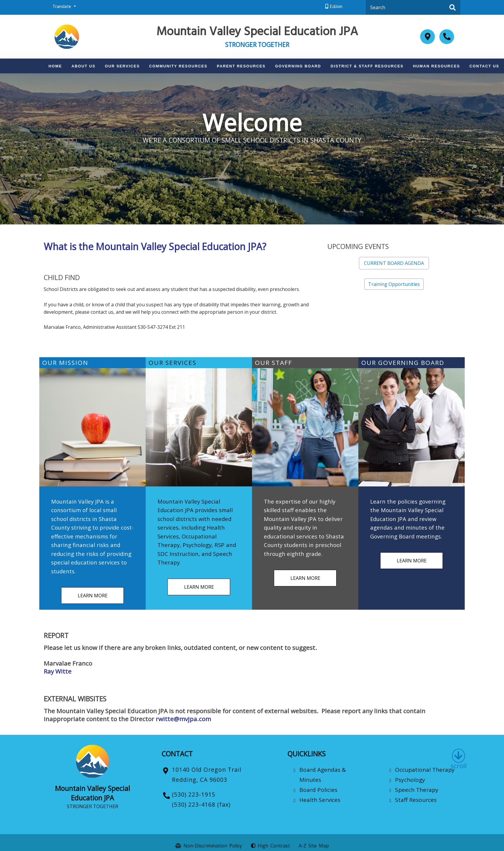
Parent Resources (241, 66)
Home (55, 66)
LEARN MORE (93, 596)
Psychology (410, 780)
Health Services (320, 800)
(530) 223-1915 (194, 794)
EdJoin (336, 7)
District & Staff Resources (367, 66)
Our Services (122, 66)
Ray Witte (58, 671)
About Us (83, 66)
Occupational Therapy (425, 770)
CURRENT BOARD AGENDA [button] (394, 263)
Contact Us (484, 66)
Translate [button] (62, 7)
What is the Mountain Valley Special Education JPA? (155, 246)
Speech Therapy (417, 790)
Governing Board (298, 66)
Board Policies (318, 790)
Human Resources (436, 66)
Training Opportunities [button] (394, 284)
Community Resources (178, 66)
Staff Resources (416, 800)
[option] (252, 149)
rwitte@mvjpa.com (183, 719)
